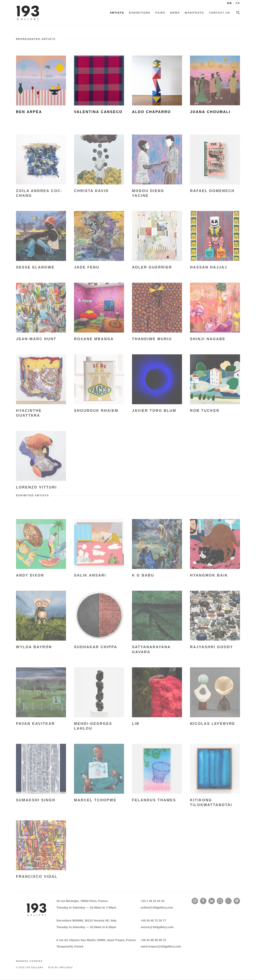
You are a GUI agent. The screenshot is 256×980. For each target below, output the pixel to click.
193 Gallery (28, 13)
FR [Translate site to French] (238, 3)
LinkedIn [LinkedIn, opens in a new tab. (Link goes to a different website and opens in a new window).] (212, 901)
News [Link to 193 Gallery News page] (175, 13)
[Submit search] (238, 12)
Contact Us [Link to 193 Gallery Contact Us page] (220, 13)
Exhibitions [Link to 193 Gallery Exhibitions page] (140, 13)
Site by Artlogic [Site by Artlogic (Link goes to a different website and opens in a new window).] (60, 967)
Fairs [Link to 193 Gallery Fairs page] (160, 13)
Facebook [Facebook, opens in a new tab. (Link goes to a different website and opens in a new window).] (203, 901)
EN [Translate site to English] (230, 3)
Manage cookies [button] (29, 961)
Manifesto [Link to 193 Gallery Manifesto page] (194, 13)
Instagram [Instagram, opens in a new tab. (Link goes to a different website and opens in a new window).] (195, 901)
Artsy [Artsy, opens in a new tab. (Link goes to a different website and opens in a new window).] (220, 901)
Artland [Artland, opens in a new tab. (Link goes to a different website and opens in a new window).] (228, 901)
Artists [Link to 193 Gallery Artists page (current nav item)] (117, 13)
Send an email (237, 901)
